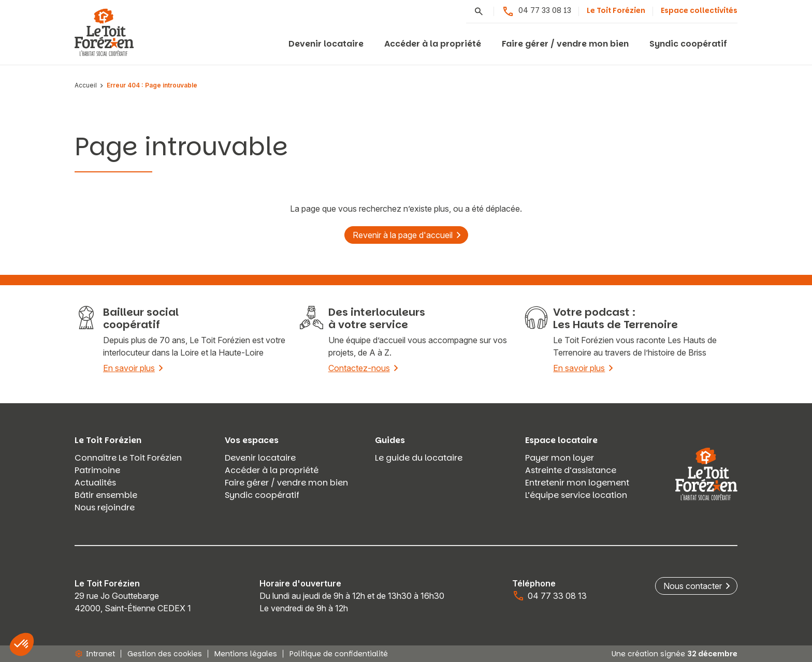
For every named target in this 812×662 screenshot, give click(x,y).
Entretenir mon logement (577, 483)
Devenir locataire (326, 44)
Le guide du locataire (419, 458)
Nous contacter (693, 586)
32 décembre (712, 654)
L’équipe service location (576, 495)
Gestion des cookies (165, 654)
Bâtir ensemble (106, 495)
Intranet (95, 654)
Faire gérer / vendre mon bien (565, 44)
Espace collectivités (699, 10)
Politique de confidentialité (339, 654)
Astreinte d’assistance (571, 470)
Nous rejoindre (105, 507)
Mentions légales (246, 654)
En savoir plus (129, 368)
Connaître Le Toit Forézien (128, 458)
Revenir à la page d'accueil (403, 235)
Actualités (95, 483)
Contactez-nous (359, 368)
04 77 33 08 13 (536, 11)
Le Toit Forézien (616, 10)
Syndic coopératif (688, 44)
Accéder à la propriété (433, 44)
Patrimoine (97, 470)
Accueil (86, 86)
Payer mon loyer (560, 458)
